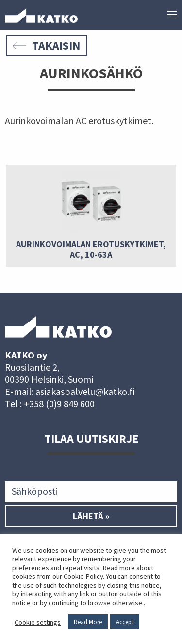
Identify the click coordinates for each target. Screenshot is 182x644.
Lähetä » (91, 516)
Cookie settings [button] (38, 622)
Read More (88, 622)
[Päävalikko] (172, 16)
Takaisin (46, 45)
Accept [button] (125, 622)
